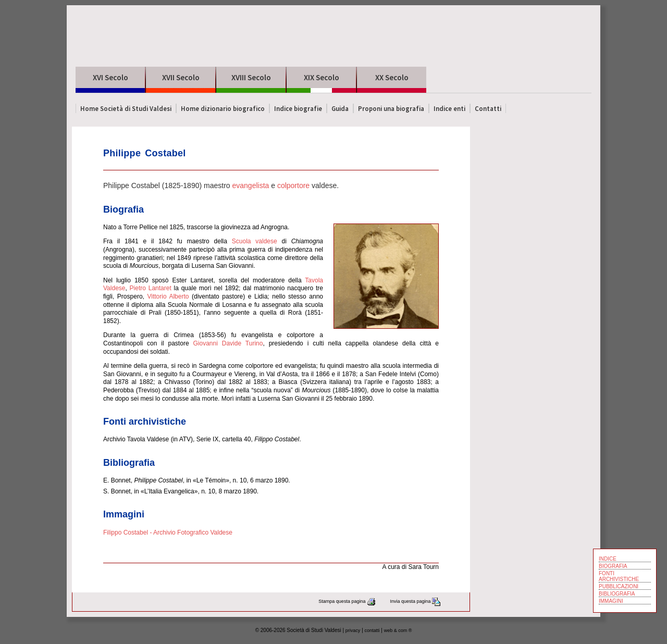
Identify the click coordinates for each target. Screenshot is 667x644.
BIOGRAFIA (613, 566)
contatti (372, 630)
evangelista (250, 185)
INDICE (608, 559)
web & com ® (398, 630)
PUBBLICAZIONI (619, 586)
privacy (353, 630)
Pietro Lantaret (151, 288)
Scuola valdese (255, 241)
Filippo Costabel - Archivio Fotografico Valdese (168, 532)
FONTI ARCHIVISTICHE (619, 576)
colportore (293, 185)
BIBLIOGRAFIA (617, 594)
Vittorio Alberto (168, 296)
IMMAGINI (611, 601)
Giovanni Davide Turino (228, 343)
